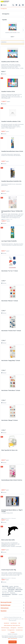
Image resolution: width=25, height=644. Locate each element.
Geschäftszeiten (14, 623)
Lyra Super (5, 591)
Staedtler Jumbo (11, 588)
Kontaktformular (19, 630)
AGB (19, 623)
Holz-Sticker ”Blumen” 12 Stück (10, 301)
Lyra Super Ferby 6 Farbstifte (9, 241)
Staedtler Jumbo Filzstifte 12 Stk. (13, 33)
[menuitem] (4, 5)
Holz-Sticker (5, 586)
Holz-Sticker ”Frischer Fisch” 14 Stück (11, 331)
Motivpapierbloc (7, 594)
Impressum (4, 630)
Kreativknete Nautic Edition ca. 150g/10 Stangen (12, 511)
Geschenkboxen (6, 596)
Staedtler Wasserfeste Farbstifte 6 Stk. (11, 181)
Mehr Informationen (13, 639)
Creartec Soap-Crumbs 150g (9, 570)
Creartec (4, 588)
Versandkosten (5, 619)
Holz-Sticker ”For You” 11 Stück (10, 271)
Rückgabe (13, 632)
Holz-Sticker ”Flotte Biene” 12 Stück (11, 390)
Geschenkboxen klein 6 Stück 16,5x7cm (12, 480)
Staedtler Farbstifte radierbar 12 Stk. (11, 121)
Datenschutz (20, 628)
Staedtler (11, 586)
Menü (4, 5)
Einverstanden (12, 642)
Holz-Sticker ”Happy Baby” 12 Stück (11, 361)
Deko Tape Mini (6, 593)
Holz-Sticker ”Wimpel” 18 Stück (10, 420)
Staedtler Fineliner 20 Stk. (8, 92)
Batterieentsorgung (5, 628)
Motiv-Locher (19, 589)
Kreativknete (12, 593)
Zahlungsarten (13, 628)
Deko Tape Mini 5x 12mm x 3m (9, 450)
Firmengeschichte (11, 630)
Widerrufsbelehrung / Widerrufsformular (12, 625)
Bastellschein (7, 623)
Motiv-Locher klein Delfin (8, 540)
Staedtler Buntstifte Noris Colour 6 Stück (12, 151)
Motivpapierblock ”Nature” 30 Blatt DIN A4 (12, 212)
